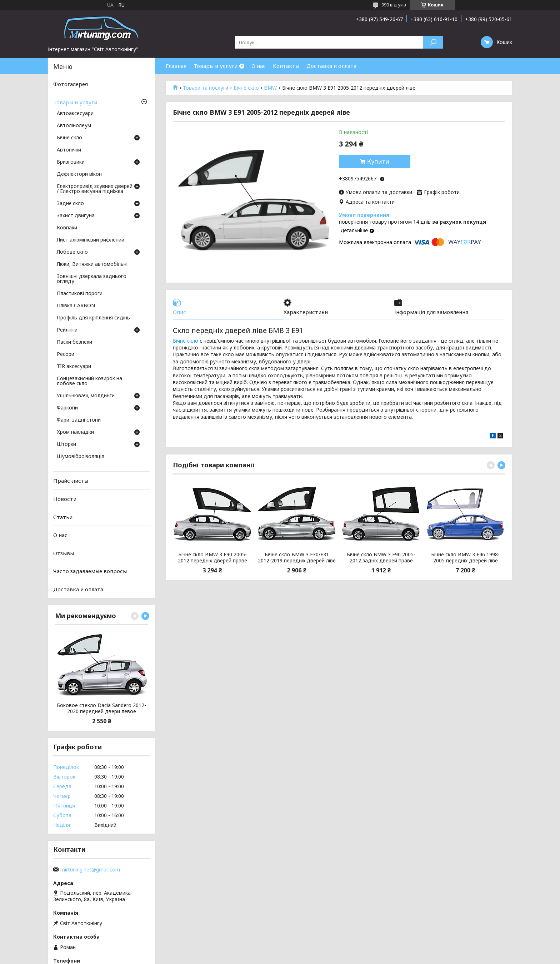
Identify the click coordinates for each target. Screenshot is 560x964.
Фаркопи (67, 408)
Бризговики (71, 162)
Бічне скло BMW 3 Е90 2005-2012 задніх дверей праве (381, 558)
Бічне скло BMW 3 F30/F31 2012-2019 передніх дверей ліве (297, 558)
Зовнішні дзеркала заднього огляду (92, 279)
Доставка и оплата (331, 66)
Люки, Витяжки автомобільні (92, 264)
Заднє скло (70, 204)
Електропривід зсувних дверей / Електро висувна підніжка (95, 189)
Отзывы (64, 553)
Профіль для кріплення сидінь (93, 318)
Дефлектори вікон (79, 174)
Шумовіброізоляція (81, 457)
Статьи (63, 517)
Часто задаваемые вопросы (90, 571)
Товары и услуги (216, 66)
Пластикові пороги (80, 294)
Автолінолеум (74, 126)
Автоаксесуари (75, 114)
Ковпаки (67, 228)
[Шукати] (433, 42)
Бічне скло (246, 88)
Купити (378, 162)
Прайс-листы (71, 481)
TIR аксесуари (74, 367)
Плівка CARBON (76, 306)
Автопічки (69, 150)
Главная (176, 66)
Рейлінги (67, 330)
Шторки (66, 444)
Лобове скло (72, 252)
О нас (259, 66)
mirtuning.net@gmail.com (90, 870)
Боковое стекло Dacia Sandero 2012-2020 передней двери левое (101, 708)
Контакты (286, 66)
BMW (270, 88)
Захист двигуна (76, 216)
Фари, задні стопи (79, 420)
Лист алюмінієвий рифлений (91, 240)
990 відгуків (394, 5)
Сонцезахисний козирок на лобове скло (89, 381)
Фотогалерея (71, 84)
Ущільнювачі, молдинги (86, 396)
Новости (65, 499)
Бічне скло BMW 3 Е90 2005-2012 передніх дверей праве (212, 558)
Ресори (66, 354)
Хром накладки (75, 432)
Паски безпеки (74, 342)
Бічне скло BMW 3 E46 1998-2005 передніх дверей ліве (465, 558)
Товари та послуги (206, 88)
